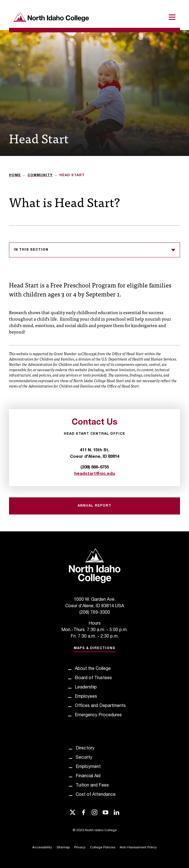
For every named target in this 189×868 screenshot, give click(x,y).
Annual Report (94, 506)
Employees (86, 697)
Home (15, 175)
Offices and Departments (100, 706)
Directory (85, 749)
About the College (93, 669)
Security (84, 758)
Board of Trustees (93, 678)
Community (40, 175)
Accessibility (42, 847)
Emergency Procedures (98, 715)
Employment (88, 767)
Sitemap (63, 847)
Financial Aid (88, 776)
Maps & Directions (94, 648)
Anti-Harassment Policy (138, 847)
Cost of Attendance (96, 795)
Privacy (80, 847)
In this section (94, 250)
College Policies (103, 847)
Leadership (86, 688)
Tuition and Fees (92, 786)
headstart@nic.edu (95, 474)
